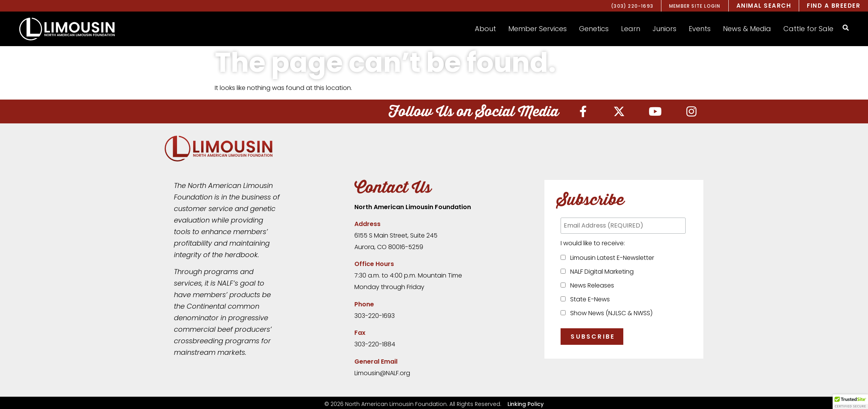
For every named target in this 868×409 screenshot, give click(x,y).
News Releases (591, 285)
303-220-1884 (375, 344)
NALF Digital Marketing (600, 272)
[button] (485, 29)
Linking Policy (526, 404)
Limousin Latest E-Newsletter (611, 258)
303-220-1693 (375, 316)
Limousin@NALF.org (382, 373)
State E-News (588, 299)
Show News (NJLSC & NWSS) (610, 313)
